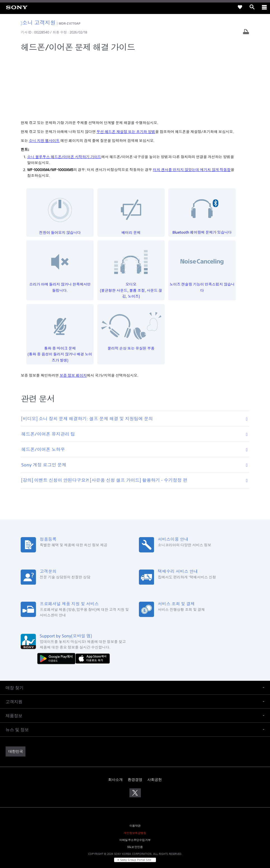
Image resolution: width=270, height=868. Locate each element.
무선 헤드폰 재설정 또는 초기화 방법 (126, 73)
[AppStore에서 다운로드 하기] (93, 599)
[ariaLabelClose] (264, 7)
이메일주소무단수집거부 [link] (135, 780)
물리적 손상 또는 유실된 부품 (131, 269)
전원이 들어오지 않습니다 (60, 153)
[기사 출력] (246, 32)
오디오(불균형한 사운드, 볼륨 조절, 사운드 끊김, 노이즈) (131, 211)
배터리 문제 (131, 153)
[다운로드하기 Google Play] (58, 599)
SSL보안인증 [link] (135, 788)
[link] (17, 7)
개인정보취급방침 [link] (135, 773)
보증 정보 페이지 (73, 316)
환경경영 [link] (135, 720)
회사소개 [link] (115, 720)
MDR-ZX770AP (70, 23)
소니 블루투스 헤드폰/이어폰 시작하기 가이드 (64, 98)
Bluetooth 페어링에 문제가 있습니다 (202, 153)
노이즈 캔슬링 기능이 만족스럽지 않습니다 (202, 208)
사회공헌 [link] (155, 720)
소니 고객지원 (38, 22)
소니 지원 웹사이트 (44, 81)
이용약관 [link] (135, 766)
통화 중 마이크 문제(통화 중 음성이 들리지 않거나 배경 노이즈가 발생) (60, 275)
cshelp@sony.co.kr (167, 843)
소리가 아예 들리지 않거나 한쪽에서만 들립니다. (60, 208)
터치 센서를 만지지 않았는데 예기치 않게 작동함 (192, 111)
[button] (135, 628)
